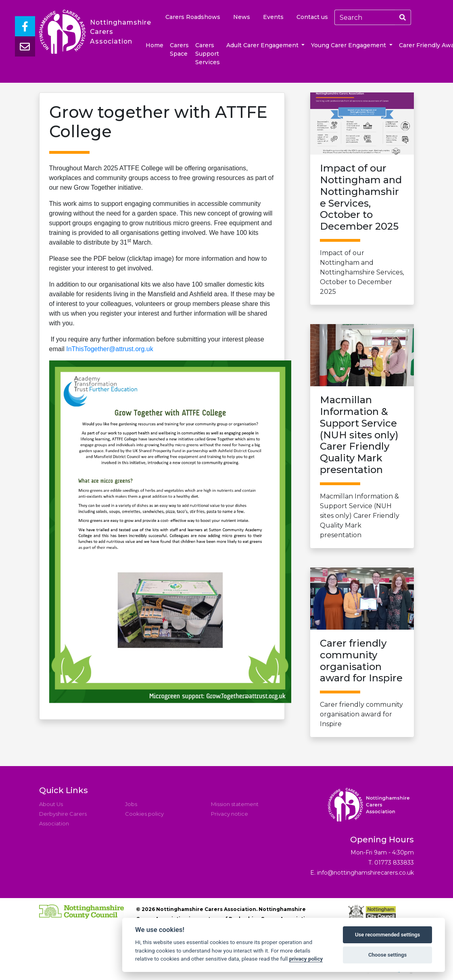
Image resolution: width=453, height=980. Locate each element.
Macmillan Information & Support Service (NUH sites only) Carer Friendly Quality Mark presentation (362, 467)
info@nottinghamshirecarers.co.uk (365, 873)
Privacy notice (230, 814)
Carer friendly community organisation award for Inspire (362, 683)
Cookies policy (144, 814)
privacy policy (306, 959)
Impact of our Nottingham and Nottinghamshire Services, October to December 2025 (362, 229)
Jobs (131, 804)
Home (154, 45)
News (242, 17)
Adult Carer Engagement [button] (263, 45)
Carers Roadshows (193, 17)
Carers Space (179, 49)
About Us (51, 804)
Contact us (312, 17)
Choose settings (387, 955)
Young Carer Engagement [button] (349, 45)
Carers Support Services (208, 54)
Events (273, 17)
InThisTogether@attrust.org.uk (110, 349)
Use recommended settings (387, 935)
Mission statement (235, 804)
